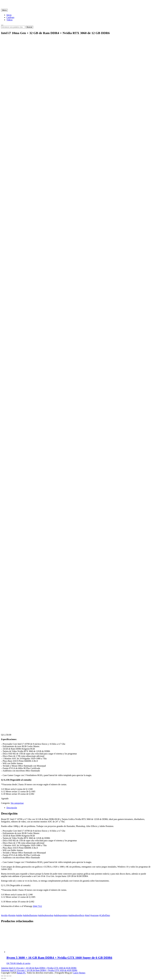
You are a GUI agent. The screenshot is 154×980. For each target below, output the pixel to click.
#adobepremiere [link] (61, 915)
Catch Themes (79, 973)
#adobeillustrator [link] (30, 915)
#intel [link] (87, 915)
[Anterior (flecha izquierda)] (2, 978)
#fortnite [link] (12, 915)
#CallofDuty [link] (105, 915)
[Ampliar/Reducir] (10, 976)
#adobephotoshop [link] (46, 915)
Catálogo (10, 17)
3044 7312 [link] (37, 906)
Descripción (12, 808)
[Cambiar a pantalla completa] (8, 976)
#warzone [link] (95, 915)
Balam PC (21, 973)
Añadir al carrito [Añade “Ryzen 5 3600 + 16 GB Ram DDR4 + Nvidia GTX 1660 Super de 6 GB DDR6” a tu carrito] (23, 963)
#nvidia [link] (4, 915)
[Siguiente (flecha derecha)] (5, 978)
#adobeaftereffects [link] (76, 915)
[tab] (80, 808)
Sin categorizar (17, 803)
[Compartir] (5, 976)
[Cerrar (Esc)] (2, 976)
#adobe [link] (19, 915)
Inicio (9, 15)
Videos (9, 20)
